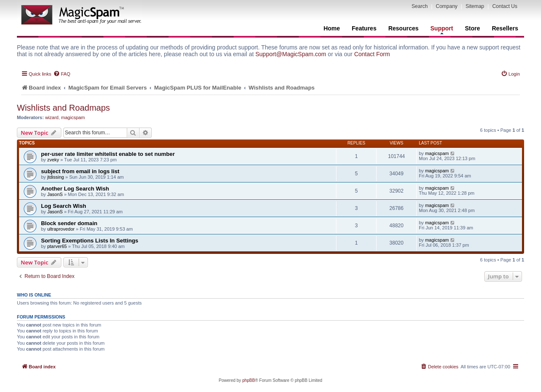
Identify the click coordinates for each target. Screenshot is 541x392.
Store (473, 28)
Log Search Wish (64, 206)
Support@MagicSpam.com (291, 54)
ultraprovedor (61, 229)
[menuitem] (62, 74)
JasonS (55, 194)
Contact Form (372, 54)
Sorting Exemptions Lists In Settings (90, 241)
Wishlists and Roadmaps (63, 108)
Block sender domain (69, 223)
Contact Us (505, 6)
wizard (52, 117)
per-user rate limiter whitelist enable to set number (108, 154)
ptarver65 (57, 246)
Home (332, 28)
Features (364, 28)
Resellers (505, 28)
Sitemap (475, 6)
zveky (53, 160)
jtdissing (56, 177)
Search (420, 6)
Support (442, 30)
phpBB (249, 380)
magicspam (73, 117)
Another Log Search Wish (75, 189)
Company (447, 6)
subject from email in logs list (80, 171)
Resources (404, 28)
